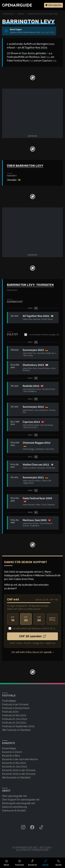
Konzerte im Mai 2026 (14, 763)
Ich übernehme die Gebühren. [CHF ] (32, 629)
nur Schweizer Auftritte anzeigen (42, 335)
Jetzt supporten (53, 5)
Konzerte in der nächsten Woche (20, 759)
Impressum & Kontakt (14, 811)
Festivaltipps (9, 701)
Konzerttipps (9, 748)
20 (26, 619)
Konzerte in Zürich (12, 752)
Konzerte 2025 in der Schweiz (19, 770)
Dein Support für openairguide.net (21, 800)
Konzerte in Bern (11, 756)
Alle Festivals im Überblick (16, 730)
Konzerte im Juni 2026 (15, 767)
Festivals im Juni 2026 (15, 719)
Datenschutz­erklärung (14, 807)
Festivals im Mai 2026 (14, 715)
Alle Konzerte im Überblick (16, 778)
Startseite (8, 14)
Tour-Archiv (28, 53)
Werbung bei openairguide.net (18, 803)
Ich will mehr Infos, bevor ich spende (32, 652)
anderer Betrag (52, 619)
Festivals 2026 (10, 712)
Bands (21, 14)
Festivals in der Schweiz (15, 705)
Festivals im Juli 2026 (14, 723)
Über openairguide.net (14, 796)
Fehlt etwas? (12, 290)
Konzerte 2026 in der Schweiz (19, 774)
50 (39, 619)
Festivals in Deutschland (16, 708)
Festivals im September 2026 (18, 726)
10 (13, 619)
